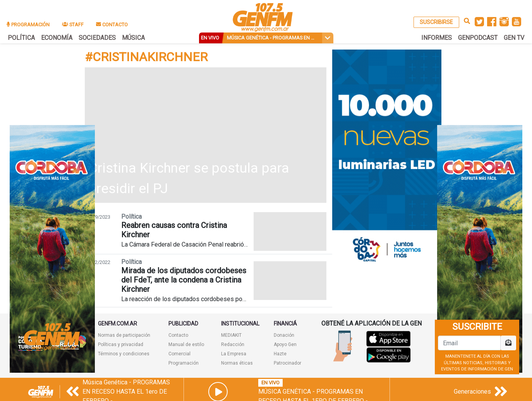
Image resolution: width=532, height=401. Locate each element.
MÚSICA (133, 38)
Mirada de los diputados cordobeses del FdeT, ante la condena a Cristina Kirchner (184, 280)
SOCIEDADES (97, 38)
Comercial (179, 354)
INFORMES (437, 38)
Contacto (178, 335)
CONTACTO (112, 25)
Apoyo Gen (285, 344)
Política (131, 217)
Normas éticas (237, 363)
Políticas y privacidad (121, 344)
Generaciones (472, 392)
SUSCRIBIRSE (436, 22)
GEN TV (514, 38)
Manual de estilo (186, 344)
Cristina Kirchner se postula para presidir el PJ (189, 178)
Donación (284, 335)
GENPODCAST (478, 38)
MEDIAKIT (231, 335)
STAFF (73, 25)
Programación (184, 363)
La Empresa (234, 354)
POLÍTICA (21, 38)
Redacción (233, 344)
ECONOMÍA (57, 38)
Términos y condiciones (124, 354)
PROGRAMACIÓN (28, 25)
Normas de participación (124, 335)
